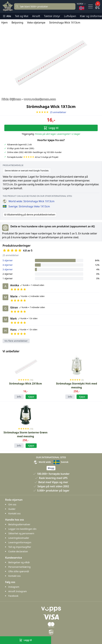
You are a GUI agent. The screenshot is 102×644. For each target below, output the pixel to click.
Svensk (61, 462)
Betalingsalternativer (19, 524)
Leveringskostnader (19, 538)
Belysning (17, 23)
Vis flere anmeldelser (16, 341)
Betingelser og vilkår (19, 562)
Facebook (13, 596)
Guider (12, 509)
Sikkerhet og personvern (21, 533)
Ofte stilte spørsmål (19, 571)
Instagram (14, 587)
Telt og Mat (22, 16)
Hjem (4, 23)
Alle (7, 16)
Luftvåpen (70, 16)
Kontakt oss (14, 513)
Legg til (51, 128)
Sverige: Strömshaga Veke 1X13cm (26, 206)
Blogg (51, 468)
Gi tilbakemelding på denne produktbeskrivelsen (30, 215)
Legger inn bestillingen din (22, 529)
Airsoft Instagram (18, 591)
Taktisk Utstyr (52, 16)
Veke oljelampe (36, 23)
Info (19, 397)
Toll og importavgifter (20, 547)
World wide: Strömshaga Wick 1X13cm (29, 201)
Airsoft (36, 16)
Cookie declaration (18, 551)
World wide (42, 462)
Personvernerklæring (19, 567)
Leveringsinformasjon (20, 542)
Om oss (12, 504)
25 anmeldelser (51, 112)
